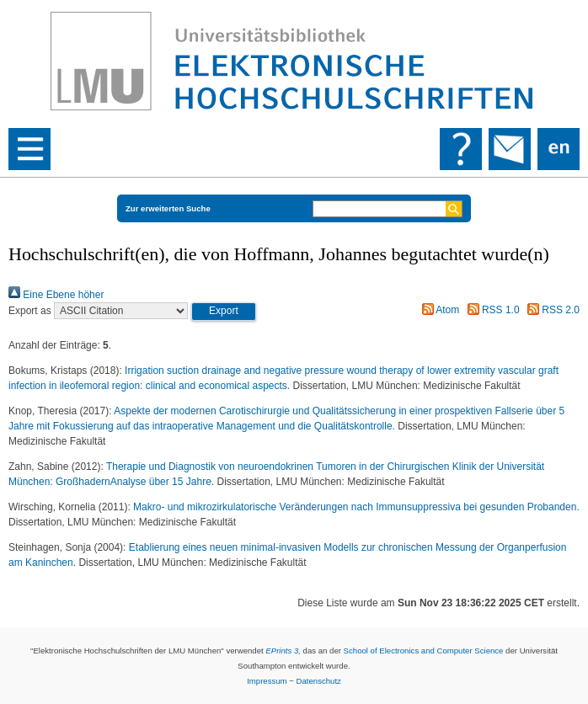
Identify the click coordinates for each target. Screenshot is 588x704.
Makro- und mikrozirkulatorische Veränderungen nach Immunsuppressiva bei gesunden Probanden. (356, 507)
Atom (438, 310)
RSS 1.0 (491, 310)
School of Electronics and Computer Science (424, 651)
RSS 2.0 (551, 310)
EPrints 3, (283, 651)
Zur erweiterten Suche (168, 208)
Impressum (267, 681)
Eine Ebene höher (56, 295)
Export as (30, 311)
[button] (224, 312)
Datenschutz (319, 681)
